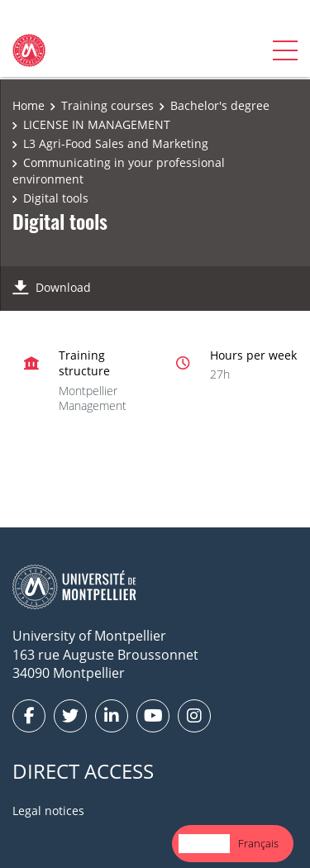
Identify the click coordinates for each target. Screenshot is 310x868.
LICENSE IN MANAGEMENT (97, 124)
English (204, 843)
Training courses (107, 105)
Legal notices (48, 811)
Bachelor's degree (220, 105)
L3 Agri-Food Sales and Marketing (116, 143)
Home (29, 105)
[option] (258, 844)
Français (258, 843)
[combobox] (204, 844)
